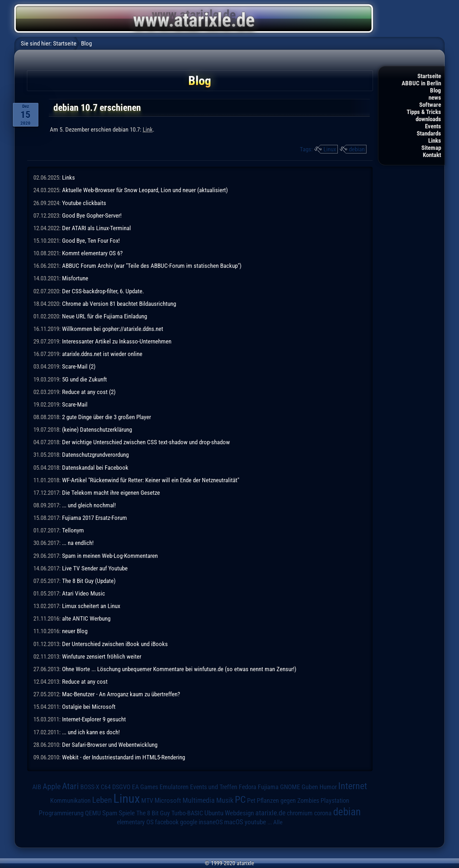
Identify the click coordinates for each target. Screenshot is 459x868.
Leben (102, 800)
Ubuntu (214, 813)
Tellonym (73, 530)
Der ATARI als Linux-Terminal (96, 228)
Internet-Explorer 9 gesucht (94, 719)
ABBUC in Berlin (421, 83)
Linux (330, 149)
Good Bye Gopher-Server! (92, 215)
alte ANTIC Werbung (86, 618)
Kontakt (432, 155)
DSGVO (121, 787)
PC (240, 800)
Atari (70, 786)
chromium (300, 813)
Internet (353, 786)
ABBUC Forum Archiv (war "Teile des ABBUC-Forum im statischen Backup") (152, 266)
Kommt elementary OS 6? (92, 253)
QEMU (93, 813)
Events (433, 126)
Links (435, 141)
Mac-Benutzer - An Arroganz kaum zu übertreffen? (121, 694)
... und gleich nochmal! (89, 505)
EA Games (145, 787)
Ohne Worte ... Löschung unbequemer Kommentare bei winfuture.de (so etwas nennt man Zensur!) (179, 669)
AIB (37, 787)
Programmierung (61, 813)
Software (430, 105)
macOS (234, 822)
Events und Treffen (214, 787)
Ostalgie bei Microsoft (89, 707)
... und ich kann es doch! (91, 732)
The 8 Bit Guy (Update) (89, 581)
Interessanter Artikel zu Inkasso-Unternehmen (117, 341)
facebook (167, 822)
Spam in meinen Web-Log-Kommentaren (110, 556)
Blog (436, 90)
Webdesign (239, 813)
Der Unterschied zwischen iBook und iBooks (115, 644)
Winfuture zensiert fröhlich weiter (102, 656)
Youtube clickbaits (84, 203)
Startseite (429, 76)
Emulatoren (174, 787)
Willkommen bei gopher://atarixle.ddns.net (113, 329)
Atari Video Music (84, 593)
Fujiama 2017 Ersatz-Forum (94, 518)
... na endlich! (78, 543)
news (435, 98)
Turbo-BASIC (187, 813)
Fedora (248, 787)
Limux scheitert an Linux (91, 606)
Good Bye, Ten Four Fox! (91, 241)
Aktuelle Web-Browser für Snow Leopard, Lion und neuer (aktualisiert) (145, 190)
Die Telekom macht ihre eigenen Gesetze (111, 493)
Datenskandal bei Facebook (95, 468)
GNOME (290, 787)
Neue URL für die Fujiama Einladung (105, 316)
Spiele (127, 813)
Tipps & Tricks (424, 112)
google (189, 822)
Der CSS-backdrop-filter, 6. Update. (103, 291)
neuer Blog (75, 631)
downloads (428, 119)
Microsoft (168, 800)
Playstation (335, 801)
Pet (251, 801)
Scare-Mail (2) (79, 366)
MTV (147, 800)
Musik (225, 800)
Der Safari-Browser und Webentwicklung (110, 745)
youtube (255, 822)
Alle (278, 822)
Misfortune (75, 278)
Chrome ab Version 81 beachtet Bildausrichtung (119, 304)
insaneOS (211, 822)
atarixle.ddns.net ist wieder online (102, 354)
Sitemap (431, 148)
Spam (110, 813)
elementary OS (135, 822)
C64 (106, 787)
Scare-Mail (75, 404)
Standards (429, 133)
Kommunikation (70, 800)
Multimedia (199, 800)
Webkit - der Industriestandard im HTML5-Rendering (124, 757)
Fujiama (268, 787)
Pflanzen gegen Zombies (288, 801)
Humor (328, 787)
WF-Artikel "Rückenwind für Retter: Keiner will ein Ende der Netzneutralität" (151, 480)
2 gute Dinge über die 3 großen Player (107, 417)
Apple (52, 786)
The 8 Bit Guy (153, 813)
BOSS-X (90, 787)
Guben (310, 787)
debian (357, 149)
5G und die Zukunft (84, 379)
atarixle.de (270, 813)
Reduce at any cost (85, 682)
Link (148, 129)
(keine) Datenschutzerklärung (97, 430)
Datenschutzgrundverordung (95, 455)
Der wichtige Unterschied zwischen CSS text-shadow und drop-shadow (146, 442)
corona (323, 813)
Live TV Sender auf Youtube (95, 568)
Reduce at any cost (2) (89, 392)
